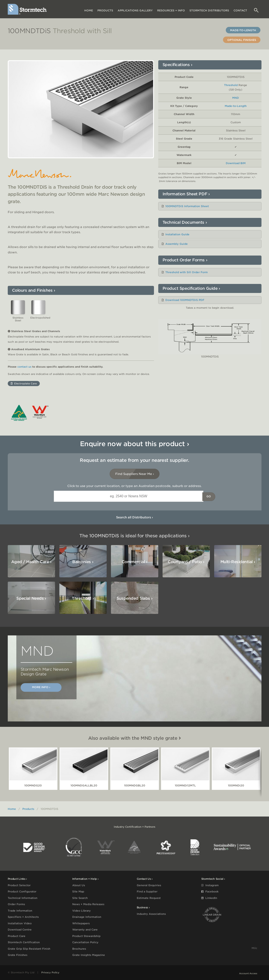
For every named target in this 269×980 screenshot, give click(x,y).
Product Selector (19, 885)
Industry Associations (151, 914)
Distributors (209, 10)
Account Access (248, 973)
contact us (24, 367)
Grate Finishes (18, 955)
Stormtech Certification (24, 942)
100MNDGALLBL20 (84, 785)
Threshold (231, 85)
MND (236, 98)
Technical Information (23, 898)
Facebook (210, 891)
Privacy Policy (50, 972)
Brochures (79, 949)
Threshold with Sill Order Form (187, 272)
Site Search (80, 898)
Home (89, 10)
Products (105, 10)
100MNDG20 (33, 785)
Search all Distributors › (134, 517)
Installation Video (20, 923)
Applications (135, 10)
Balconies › (83, 562)
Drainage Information (87, 917)
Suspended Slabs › (135, 598)
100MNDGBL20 (135, 785)
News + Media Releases (88, 904)
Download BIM (236, 163)
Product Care (17, 936)
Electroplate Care (24, 384)
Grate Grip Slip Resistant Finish (29, 949)
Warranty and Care (85, 930)
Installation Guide (177, 234)
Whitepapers (81, 923)
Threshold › (83, 598)
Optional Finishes (242, 40)
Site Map (78, 891)
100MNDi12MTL (185, 785)
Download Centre (20, 930)
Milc (254, 948)
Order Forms (16, 904)
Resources (171, 10)
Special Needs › (31, 598)
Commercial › (135, 562)
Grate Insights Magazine (89, 955)
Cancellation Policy (85, 942)
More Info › (41, 687)
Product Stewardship (86, 936)
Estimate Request (149, 898)
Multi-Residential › (238, 562)
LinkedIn (209, 898)
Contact (240, 10)
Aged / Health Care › (31, 562)
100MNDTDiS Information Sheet (187, 206)
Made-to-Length (243, 30)
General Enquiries (149, 885)
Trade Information (20, 911)
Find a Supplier (147, 891)
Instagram (210, 885)
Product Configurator (22, 891)
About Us (79, 885)
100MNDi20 (236, 785)
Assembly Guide (177, 244)
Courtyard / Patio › (186, 562)
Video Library (81, 911)
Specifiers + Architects (23, 917)
